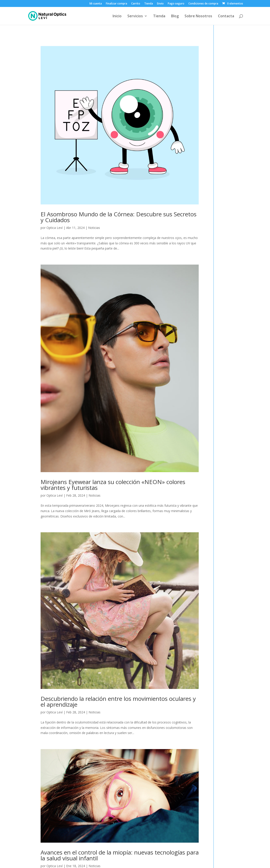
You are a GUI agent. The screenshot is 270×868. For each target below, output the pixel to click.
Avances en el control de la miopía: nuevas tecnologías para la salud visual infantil (120, 855)
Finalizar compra (116, 4)
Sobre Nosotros (198, 16)
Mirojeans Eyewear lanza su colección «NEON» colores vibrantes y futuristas (113, 485)
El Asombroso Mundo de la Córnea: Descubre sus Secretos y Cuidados (119, 217)
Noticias (94, 228)
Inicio (117, 16)
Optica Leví (54, 228)
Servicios (135, 16)
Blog (175, 16)
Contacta (226, 16)
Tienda (149, 4)
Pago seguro (176, 4)
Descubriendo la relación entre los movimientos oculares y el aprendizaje (118, 701)
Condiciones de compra (203, 4)
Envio (160, 4)
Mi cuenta (96, 4)
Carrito (136, 4)
